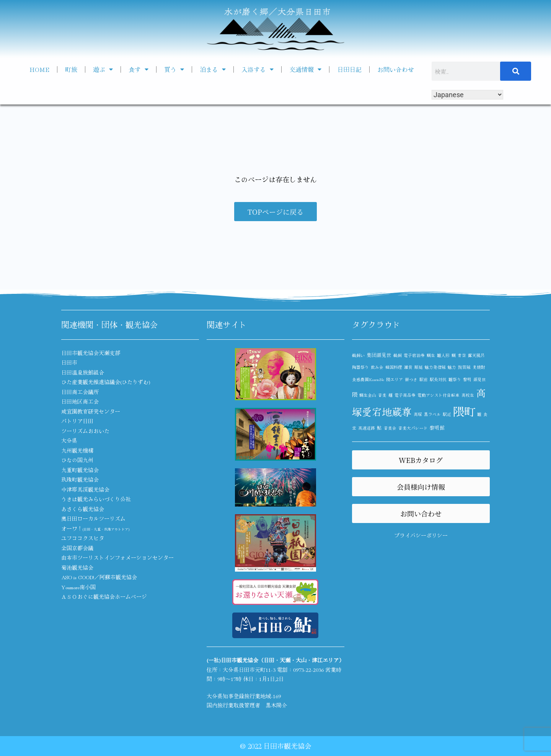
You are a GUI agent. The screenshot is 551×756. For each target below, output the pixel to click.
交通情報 (305, 69)
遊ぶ (103, 69)
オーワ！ (95, 528)
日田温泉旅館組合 (83, 372)
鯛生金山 (368, 395)
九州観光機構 (77, 450)
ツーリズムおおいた (85, 431)
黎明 (467, 379)
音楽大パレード (413, 428)
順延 (419, 367)
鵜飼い (358, 355)
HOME (39, 69)
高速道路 (367, 428)
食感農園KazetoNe (368, 379)
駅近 (447, 414)
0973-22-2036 (308, 670)
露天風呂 (476, 355)
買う (174, 69)
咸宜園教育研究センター (91, 411)
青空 (462, 355)
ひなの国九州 (77, 460)
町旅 (71, 69)
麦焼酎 (479, 367)
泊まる (213, 69)
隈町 (464, 411)
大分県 (69, 440)
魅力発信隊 (435, 367)
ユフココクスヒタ (83, 538)
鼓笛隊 (464, 367)
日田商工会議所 (80, 392)
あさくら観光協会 (83, 509)
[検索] (516, 71)
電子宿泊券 (414, 355)
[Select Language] (467, 95)
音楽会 (390, 428)
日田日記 (349, 69)
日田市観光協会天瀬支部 (91, 353)
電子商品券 (405, 395)
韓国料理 (394, 367)
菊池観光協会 (77, 567)
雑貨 (408, 367)
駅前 (424, 379)
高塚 (418, 414)
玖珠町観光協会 (80, 479)
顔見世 (480, 379)
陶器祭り (360, 367)
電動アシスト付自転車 (439, 395)
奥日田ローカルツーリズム (93, 518)
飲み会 (377, 367)
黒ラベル (432, 414)
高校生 (468, 395)
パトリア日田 (77, 421)
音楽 (382, 395)
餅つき (411, 379)
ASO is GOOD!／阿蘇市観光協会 (99, 577)
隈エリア (395, 379)
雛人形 (443, 355)
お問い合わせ (396, 69)
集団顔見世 (379, 355)
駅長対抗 (438, 379)
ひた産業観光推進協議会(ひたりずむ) (106, 382)
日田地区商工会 (80, 401)
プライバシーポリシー (421, 535)
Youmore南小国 (78, 587)
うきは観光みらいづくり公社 (96, 499)
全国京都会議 (77, 548)
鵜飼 (398, 355)
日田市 (69, 362)
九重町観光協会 (80, 470)
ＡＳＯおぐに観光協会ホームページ (104, 596)
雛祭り (455, 379)
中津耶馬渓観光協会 (85, 489)
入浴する (258, 69)
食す (139, 69)
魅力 (452, 367)
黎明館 (437, 428)
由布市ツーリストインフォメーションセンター (117, 557)
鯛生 (431, 355)
